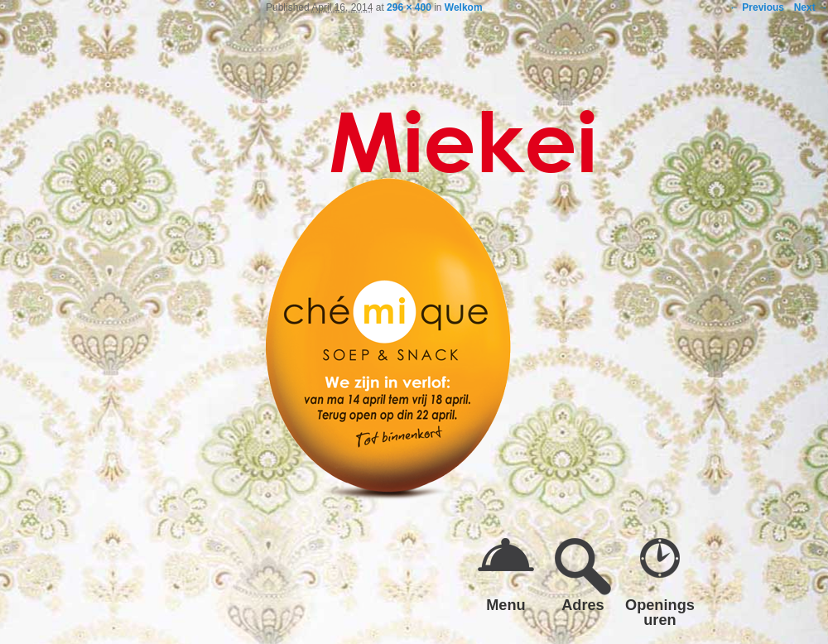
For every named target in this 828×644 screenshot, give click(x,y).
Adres (583, 605)
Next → (811, 7)
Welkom (464, 7)
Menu (506, 605)
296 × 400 (409, 7)
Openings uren (660, 612)
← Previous (757, 7)
